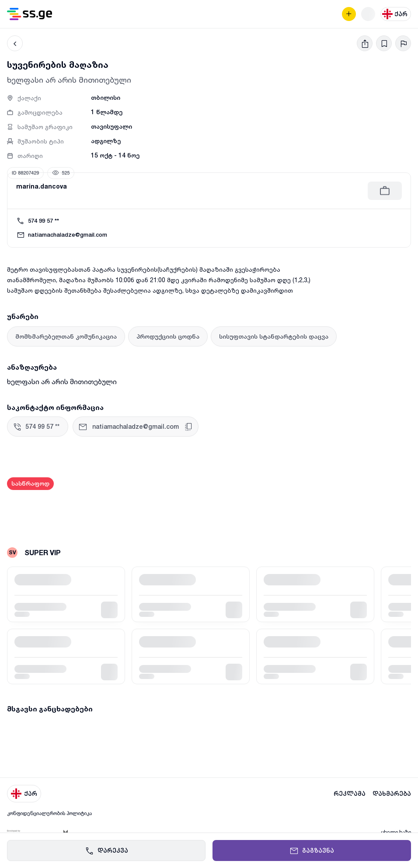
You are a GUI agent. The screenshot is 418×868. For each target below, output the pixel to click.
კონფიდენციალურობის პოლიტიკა (49, 813)
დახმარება (392, 794)
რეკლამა (350, 794)
